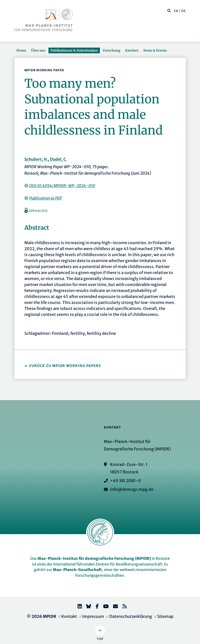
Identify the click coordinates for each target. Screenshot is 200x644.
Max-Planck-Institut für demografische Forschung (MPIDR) (94, 558)
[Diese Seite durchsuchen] (167, 11)
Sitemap (165, 616)
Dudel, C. (59, 159)
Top (100, 639)
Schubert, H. (36, 159)
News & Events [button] (155, 50)
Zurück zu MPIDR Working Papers (65, 366)
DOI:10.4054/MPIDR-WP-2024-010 (62, 186)
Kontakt (69, 616)
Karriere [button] (132, 50)
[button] (169, 10)
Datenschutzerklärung (131, 616)
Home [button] (21, 50)
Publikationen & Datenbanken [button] (74, 50)
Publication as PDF (46, 198)
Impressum (93, 616)
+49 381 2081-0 (125, 481)
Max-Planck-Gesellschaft (77, 570)
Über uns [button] (38, 50)
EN (176, 11)
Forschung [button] (112, 50)
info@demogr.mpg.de (132, 489)
